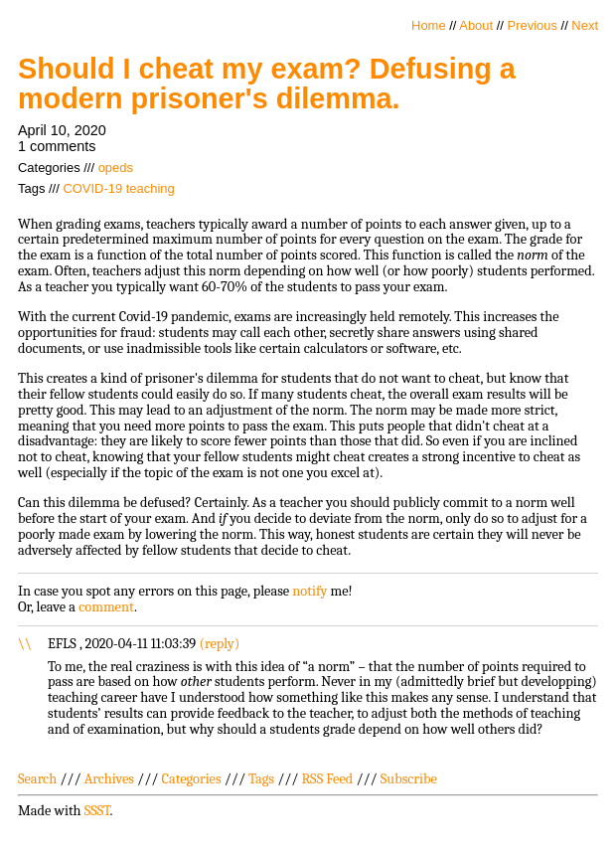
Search (37, 779)
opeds (116, 168)
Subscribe (409, 779)
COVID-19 (92, 188)
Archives (109, 779)
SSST (97, 811)
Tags (261, 779)
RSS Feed (328, 779)
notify (309, 591)
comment (106, 607)
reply (220, 644)
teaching (151, 188)
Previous (533, 25)
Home (429, 25)
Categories (191, 779)
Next (585, 25)
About (476, 25)
